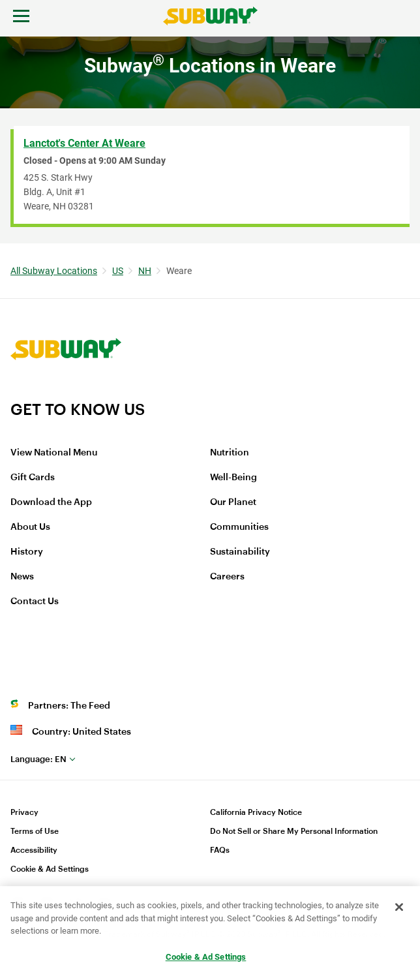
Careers (227, 577)
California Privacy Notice (256, 812)
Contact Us (35, 602)
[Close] (399, 908)
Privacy (24, 812)
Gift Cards (33, 478)
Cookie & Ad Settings (50, 869)
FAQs (220, 850)
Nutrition (230, 453)
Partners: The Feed (69, 706)
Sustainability (240, 552)
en (38, 759)
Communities (239, 527)
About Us (30, 527)
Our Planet (233, 502)
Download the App (51, 502)
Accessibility (34, 850)
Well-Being (233, 478)
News (22, 577)
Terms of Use (35, 831)
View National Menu (54, 453)
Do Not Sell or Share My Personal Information (294, 831)
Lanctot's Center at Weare (84, 143)
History (27, 552)
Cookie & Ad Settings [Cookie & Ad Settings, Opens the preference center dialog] (206, 957)
